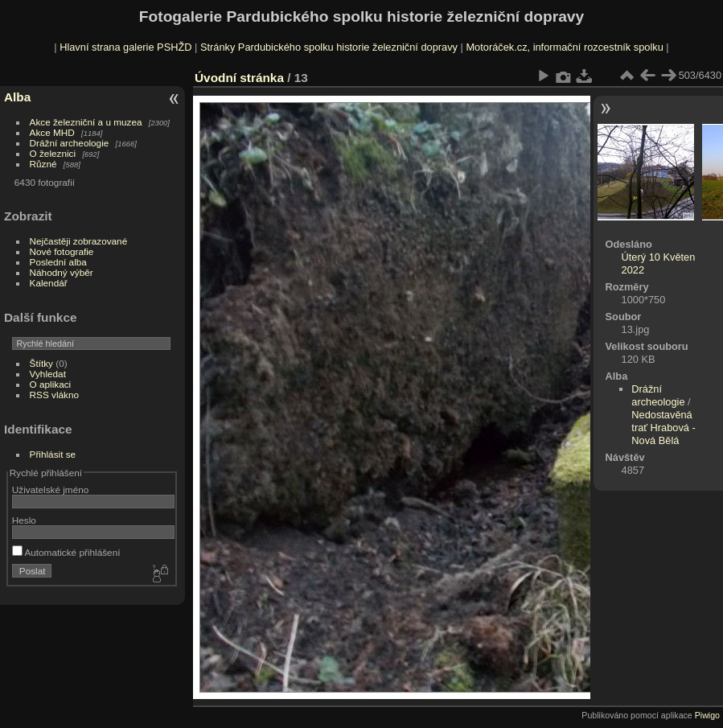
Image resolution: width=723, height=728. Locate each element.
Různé (43, 164)
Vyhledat (48, 374)
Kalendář (49, 283)
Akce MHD (52, 132)
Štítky (41, 363)
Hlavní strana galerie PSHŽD (125, 47)
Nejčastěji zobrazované (79, 241)
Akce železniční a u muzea (86, 122)
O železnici (53, 153)
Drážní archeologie (70, 143)
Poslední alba (58, 262)
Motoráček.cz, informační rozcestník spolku (564, 47)
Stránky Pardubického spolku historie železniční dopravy (329, 47)
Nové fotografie (62, 251)
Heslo (24, 520)
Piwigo (707, 715)
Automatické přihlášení (66, 552)
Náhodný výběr (62, 272)
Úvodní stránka (239, 78)
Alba (17, 97)
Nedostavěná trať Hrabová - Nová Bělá (663, 428)
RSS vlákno (54, 395)
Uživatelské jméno (50, 489)
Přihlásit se (53, 454)
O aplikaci (51, 384)
